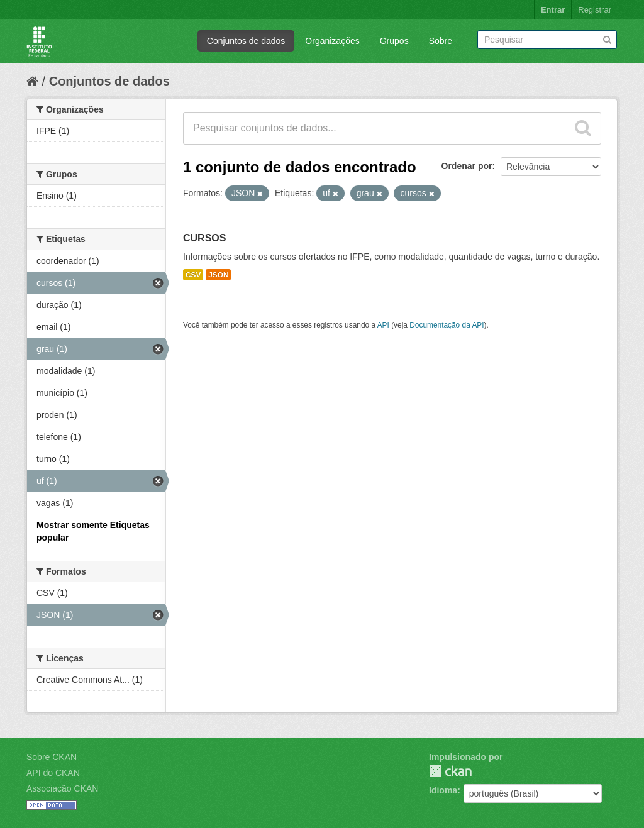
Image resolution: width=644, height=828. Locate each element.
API (383, 325)
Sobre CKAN (52, 757)
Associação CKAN (62, 788)
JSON (218, 275)
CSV (193, 275)
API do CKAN (53, 773)
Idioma (443, 790)
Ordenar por (467, 166)
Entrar (553, 10)
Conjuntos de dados (246, 41)
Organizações (332, 41)
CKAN (450, 771)
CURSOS (204, 238)
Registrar (595, 10)
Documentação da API (447, 325)
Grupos (394, 41)
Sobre (441, 41)
